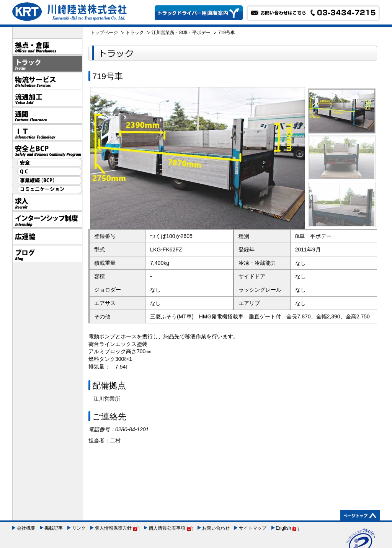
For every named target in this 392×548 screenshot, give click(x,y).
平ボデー (201, 33)
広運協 (47, 237)
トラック (47, 64)
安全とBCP (47, 150)
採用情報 (47, 202)
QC (47, 172)
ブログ (47, 254)
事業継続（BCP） (47, 180)
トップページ (104, 33)
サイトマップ (253, 528)
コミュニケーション (47, 189)
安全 (47, 163)
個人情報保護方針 (113, 528)
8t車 (183, 33)
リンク (79, 528)
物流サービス (47, 81)
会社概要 (26, 528)
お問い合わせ (216, 528)
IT (47, 133)
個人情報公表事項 (167, 528)
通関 (47, 115)
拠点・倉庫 (47, 46)
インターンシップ (47, 219)
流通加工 (47, 98)
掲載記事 (54, 528)
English (284, 528)
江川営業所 (163, 33)
